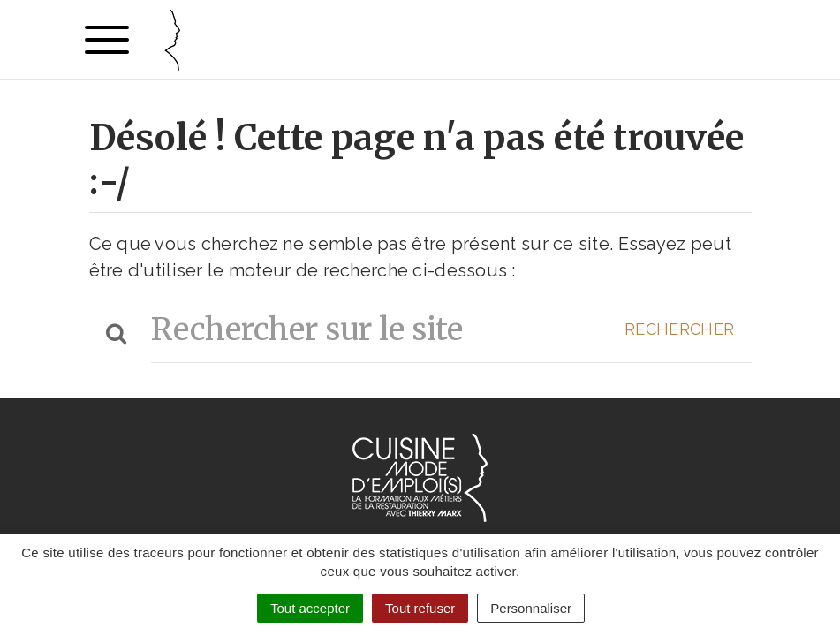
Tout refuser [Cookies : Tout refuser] (420, 608)
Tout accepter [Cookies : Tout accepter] (310, 608)
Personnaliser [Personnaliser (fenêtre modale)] (531, 608)
